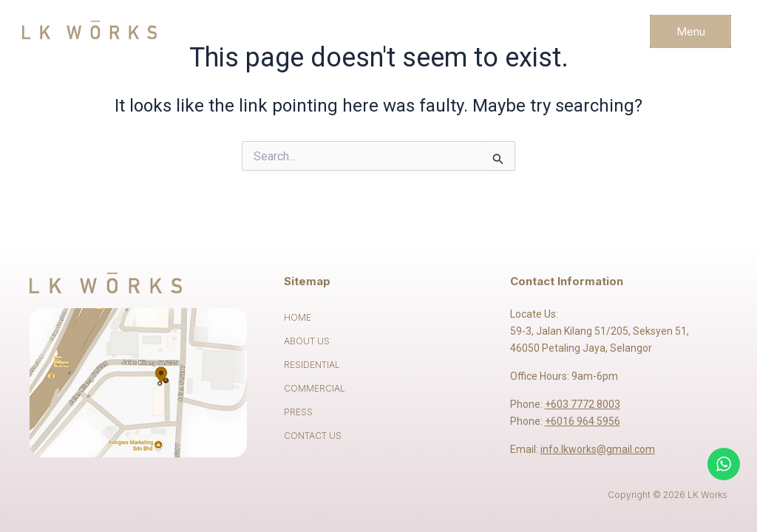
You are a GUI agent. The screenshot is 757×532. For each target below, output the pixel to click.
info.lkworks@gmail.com (598, 449)
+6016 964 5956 (583, 421)
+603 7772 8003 (583, 404)
